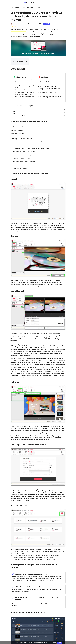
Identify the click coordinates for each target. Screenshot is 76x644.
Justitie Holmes (17, 24)
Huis (12, 7)
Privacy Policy (54, 643)
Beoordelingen (18, 7)
